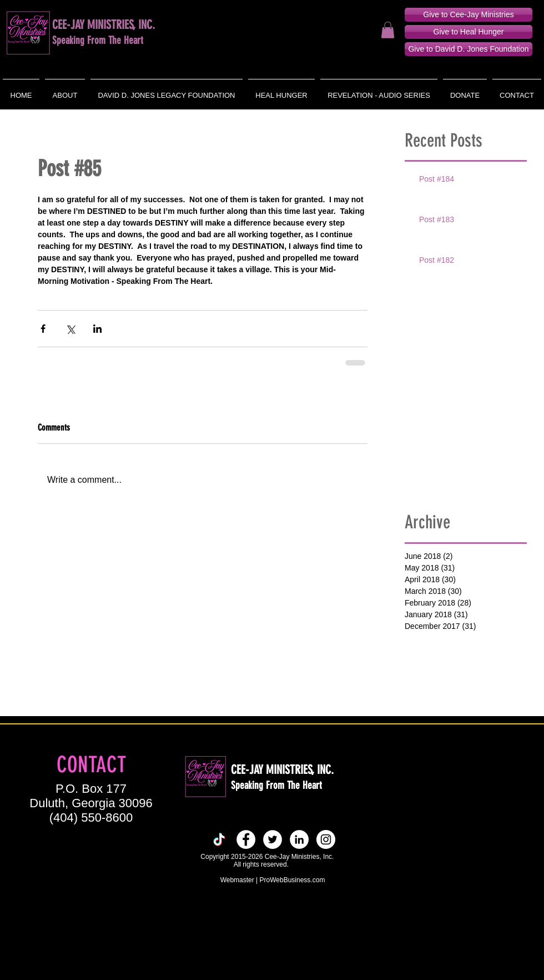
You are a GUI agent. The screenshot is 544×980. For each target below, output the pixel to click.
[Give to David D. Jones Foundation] (469, 49)
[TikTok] (219, 839)
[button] (388, 30)
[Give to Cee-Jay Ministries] (469, 15)
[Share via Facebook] (43, 329)
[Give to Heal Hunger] (469, 32)
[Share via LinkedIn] (97, 329)
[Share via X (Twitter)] (70, 329)
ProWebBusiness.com (293, 880)
